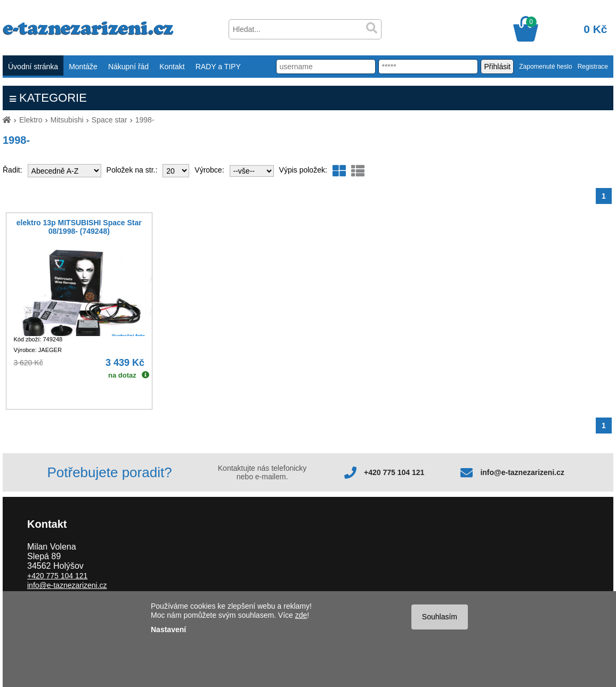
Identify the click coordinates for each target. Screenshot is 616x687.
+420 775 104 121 (394, 472)
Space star (110, 120)
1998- (145, 120)
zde (301, 615)
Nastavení (168, 629)
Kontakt (172, 67)
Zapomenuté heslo (545, 67)
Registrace (593, 67)
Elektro (31, 120)
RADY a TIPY (218, 67)
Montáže (83, 67)
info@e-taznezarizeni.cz (522, 472)
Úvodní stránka (33, 67)
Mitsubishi (67, 120)
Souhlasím (440, 617)
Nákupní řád (128, 67)
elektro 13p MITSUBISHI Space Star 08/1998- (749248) (79, 227)
